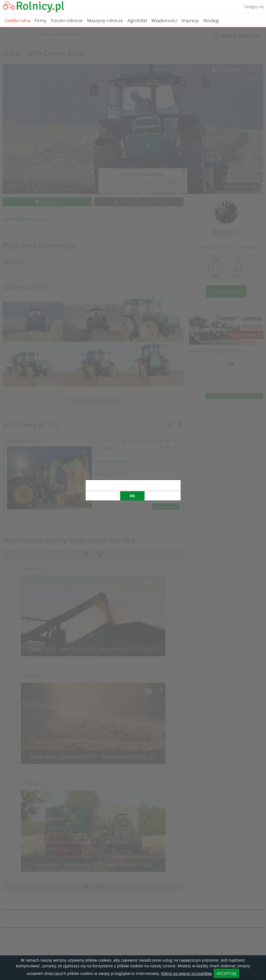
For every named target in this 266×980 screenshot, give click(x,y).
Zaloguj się (254, 7)
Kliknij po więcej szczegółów (186, 973)
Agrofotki (137, 20)
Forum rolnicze (67, 20)
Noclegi (211, 20)
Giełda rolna (17, 20)
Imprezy (190, 20)
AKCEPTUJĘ (227, 973)
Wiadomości (164, 20)
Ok (132, 360)
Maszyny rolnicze (105, 20)
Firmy (41, 20)
